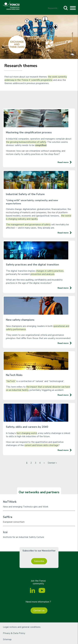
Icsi (5, 532)
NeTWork (10, 502)
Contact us (39, 610)
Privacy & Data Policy (14, 633)
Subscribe (39, 561)
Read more (63, 162)
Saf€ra (8, 517)
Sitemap (7, 639)
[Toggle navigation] (73, 8)
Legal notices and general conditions (22, 627)
